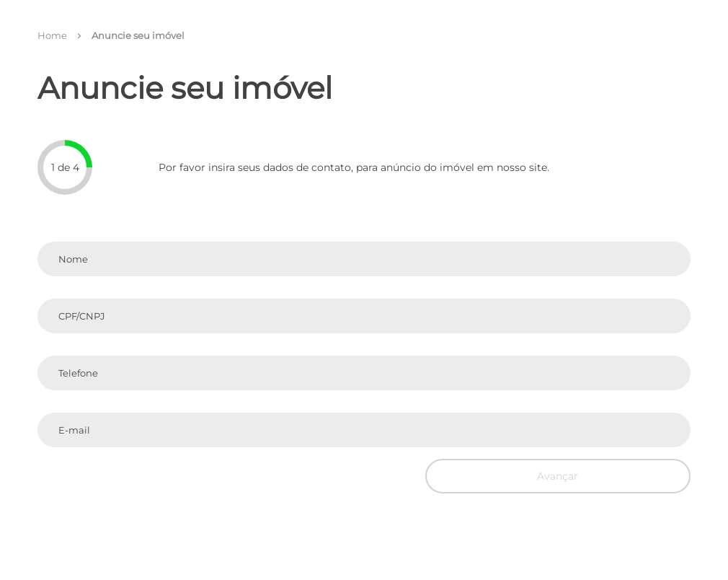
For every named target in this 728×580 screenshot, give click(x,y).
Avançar (558, 476)
